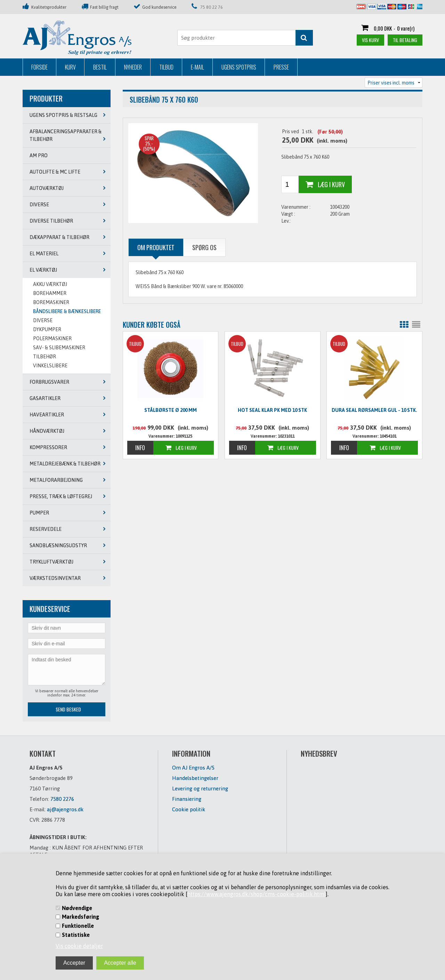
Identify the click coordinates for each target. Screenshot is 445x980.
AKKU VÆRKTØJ (50, 284)
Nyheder (133, 67)
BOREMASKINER (51, 302)
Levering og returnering (200, 788)
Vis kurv (370, 40)
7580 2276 (62, 799)
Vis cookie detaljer (79, 946)
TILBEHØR (44, 357)
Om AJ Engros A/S (193, 768)
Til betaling (405, 40)
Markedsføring (80, 917)
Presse (281, 67)
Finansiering (187, 799)
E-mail (197, 67)
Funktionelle (78, 926)
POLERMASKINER (52, 338)
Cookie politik (189, 809)
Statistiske (76, 935)
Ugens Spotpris (239, 67)
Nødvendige (77, 908)
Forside (39, 67)
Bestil (100, 67)
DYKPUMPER (47, 329)
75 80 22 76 (212, 7)
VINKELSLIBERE (50, 366)
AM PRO (39, 156)
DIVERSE (43, 320)
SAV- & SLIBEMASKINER (59, 348)
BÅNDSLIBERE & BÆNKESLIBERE (67, 311)
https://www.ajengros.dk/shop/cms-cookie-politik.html (257, 894)
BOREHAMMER (50, 293)
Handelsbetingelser (195, 778)
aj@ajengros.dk (65, 809)
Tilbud (166, 67)
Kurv (70, 67)
